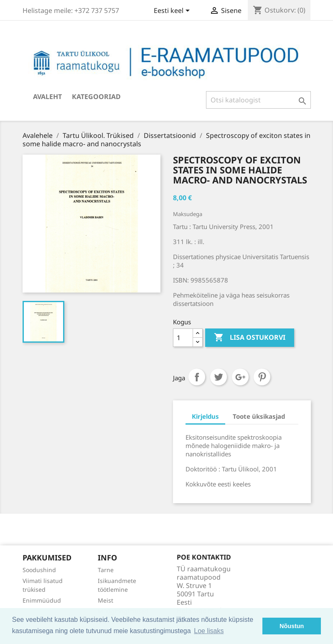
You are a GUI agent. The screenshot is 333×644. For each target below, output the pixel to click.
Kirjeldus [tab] (205, 416)
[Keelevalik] (173, 11)
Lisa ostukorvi (250, 338)
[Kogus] (183, 338)
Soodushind (39, 570)
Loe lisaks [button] (209, 631)
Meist (105, 600)
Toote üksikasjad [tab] (259, 416)
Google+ (240, 377)
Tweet (219, 377)
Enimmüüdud (42, 600)
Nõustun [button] (292, 626)
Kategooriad (96, 97)
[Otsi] (258, 100)
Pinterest (262, 377)
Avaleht (47, 97)
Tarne (106, 570)
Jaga (197, 377)
